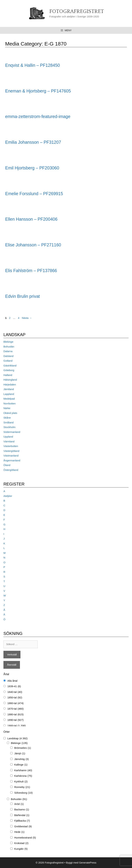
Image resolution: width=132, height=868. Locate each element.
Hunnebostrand (25, 838)
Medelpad (9, 399)
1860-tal (15, 703)
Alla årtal (12, 681)
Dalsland (8, 356)
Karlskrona (23, 776)
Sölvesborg (23, 793)
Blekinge (8, 342)
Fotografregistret (77, 11)
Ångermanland (12, 460)
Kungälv (21, 849)
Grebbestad (23, 827)
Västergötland (11, 451)
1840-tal (15, 692)
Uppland (8, 437)
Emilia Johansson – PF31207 (33, 142)
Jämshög (21, 759)
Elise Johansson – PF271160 (33, 245)
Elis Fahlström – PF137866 (31, 271)
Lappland (9, 394)
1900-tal (17, 726)
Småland (9, 422)
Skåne (7, 418)
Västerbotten (11, 446)
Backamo (22, 810)
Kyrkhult (21, 782)
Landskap (18, 739)
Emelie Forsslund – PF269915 (34, 194)
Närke (7, 408)
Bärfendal (22, 815)
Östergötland (11, 470)
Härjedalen (10, 384)
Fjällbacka (22, 821)
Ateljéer (8, 496)
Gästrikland (10, 366)
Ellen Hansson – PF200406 (31, 219)
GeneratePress (88, 863)
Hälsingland (10, 380)
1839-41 (14, 686)
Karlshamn (23, 770)
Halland (8, 375)
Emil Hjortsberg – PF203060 (32, 168)
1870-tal (15, 709)
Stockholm (9, 427)
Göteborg (9, 370)
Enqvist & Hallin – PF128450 (32, 65)
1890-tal (15, 720)
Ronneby (22, 787)
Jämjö (20, 754)
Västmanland (11, 456)
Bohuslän (9, 347)
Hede (19, 832)
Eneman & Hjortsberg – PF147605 (38, 91)
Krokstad (21, 843)
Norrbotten (10, 403)
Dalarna (8, 351)
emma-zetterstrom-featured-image (38, 116)
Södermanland (12, 432)
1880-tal (15, 715)
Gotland (8, 361)
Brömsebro (23, 748)
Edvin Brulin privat (22, 296)
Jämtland (9, 389)
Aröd (19, 804)
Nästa (27, 318)
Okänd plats (10, 413)
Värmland (9, 441)
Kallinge (21, 765)
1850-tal (15, 698)
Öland (7, 465)
